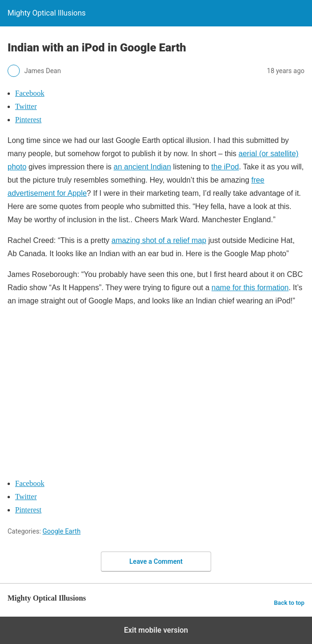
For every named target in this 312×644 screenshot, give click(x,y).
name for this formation (250, 288)
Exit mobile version (156, 630)
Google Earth (62, 531)
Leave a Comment (156, 561)
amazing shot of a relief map (159, 240)
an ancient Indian (142, 167)
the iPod (225, 167)
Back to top (289, 603)
